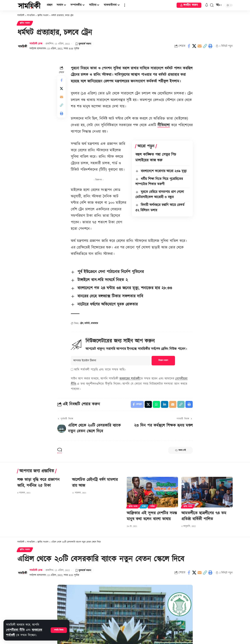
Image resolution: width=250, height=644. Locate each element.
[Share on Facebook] (189, 46)
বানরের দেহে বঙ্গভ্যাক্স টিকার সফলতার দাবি (110, 296)
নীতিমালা (164, 125)
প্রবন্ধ (144, 506)
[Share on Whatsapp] (156, 404)
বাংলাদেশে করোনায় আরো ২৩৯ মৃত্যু (164, 171)
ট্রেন (82, 323)
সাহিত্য (153, 506)
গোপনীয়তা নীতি (15, 630)
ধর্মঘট (87, 323)
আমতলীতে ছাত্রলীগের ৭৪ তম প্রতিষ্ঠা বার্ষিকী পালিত (204, 516)
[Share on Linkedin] (165, 404)
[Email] (200, 46)
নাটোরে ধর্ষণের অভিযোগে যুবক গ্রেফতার (108, 304)
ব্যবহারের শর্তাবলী (130, 379)
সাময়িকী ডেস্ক (36, 44)
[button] (59, 630)
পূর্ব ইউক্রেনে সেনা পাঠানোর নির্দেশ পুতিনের (111, 272)
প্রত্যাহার (94, 323)
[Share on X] (194, 46)
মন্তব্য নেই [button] (180, 450)
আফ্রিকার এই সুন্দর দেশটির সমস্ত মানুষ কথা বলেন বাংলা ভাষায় (152, 516)
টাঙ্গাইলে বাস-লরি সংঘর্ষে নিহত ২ (103, 280)
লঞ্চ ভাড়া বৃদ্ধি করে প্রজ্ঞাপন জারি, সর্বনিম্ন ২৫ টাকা (38, 483)
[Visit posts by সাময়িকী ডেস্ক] (23, 46)
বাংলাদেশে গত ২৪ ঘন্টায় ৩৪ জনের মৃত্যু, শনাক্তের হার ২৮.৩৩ (125, 288)
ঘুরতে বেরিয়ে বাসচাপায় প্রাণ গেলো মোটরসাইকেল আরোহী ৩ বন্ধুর (160, 195)
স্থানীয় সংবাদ (25, 23)
